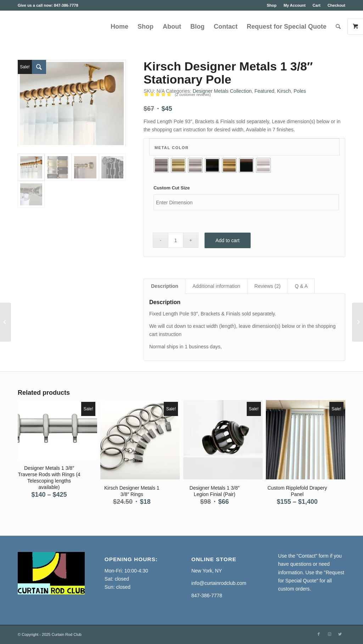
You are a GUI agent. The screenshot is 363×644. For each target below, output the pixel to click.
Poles (300, 91)
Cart (317, 5)
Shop (272, 5)
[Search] (338, 27)
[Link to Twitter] (340, 634)
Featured (264, 91)
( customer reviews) (193, 95)
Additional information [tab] (216, 286)
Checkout (336, 5)
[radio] (161, 165)
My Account (295, 5)
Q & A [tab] (301, 286)
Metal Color (172, 148)
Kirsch (284, 91)
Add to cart (228, 240)
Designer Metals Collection (222, 91)
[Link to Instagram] (329, 634)
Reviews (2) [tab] (268, 286)
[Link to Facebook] (319, 634)
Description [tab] (165, 286)
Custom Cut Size (172, 188)
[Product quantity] (176, 240)
